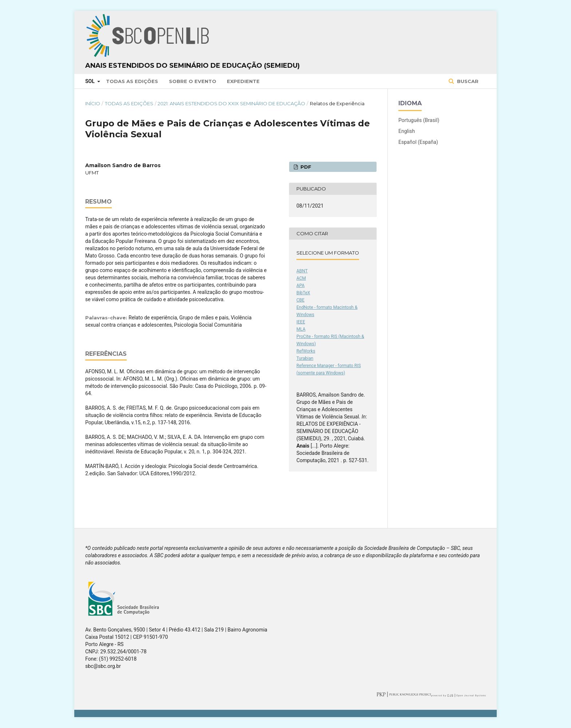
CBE (300, 300)
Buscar (467, 81)
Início (93, 103)
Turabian (305, 358)
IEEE (301, 322)
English (407, 131)
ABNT (302, 271)
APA (300, 286)
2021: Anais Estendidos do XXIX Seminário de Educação (231, 103)
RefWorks (306, 351)
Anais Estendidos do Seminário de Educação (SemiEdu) (192, 66)
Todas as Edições (132, 81)
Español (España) (418, 142)
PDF (305, 167)
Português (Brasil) (419, 120)
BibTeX (303, 293)
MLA (301, 329)
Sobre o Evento (193, 81)
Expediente (243, 81)
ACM (301, 278)
